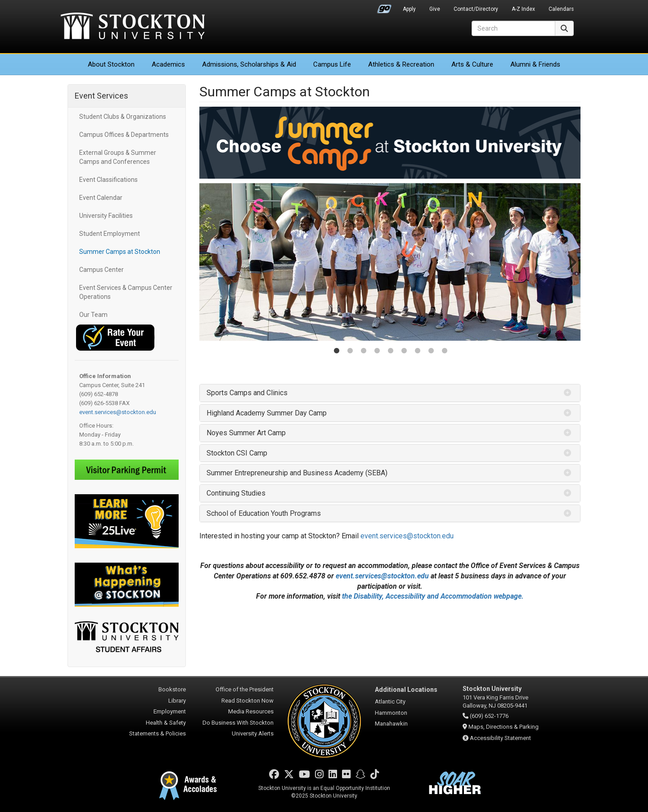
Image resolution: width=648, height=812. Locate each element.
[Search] (513, 28)
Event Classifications (108, 180)
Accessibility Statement (500, 738)
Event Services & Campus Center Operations (126, 292)
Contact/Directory (476, 9)
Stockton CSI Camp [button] (237, 453)
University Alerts (253, 733)
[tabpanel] (390, 262)
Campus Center (101, 270)
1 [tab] (337, 352)
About (111, 64)
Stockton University (133, 27)
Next (571, 262)
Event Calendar (101, 198)
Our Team (93, 315)
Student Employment (110, 234)
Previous (209, 262)
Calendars (561, 9)
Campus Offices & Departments (124, 135)
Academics (168, 64)
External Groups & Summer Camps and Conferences (118, 157)
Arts (472, 64)
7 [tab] (418, 352)
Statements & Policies (157, 733)
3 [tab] (364, 352)
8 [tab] (431, 352)
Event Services (101, 96)
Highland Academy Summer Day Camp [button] (267, 413)
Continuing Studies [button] (236, 493)
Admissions (249, 64)
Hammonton (391, 713)
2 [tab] (350, 352)
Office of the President (245, 689)
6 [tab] (404, 352)
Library (177, 701)
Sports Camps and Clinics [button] (247, 393)
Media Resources (251, 711)
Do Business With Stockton (238, 723)
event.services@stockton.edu (118, 412)
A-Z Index (523, 9)
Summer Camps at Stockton (120, 252)
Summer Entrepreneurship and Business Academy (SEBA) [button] (297, 473)
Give (435, 9)
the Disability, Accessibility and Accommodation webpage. (433, 596)
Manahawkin (391, 724)
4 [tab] (377, 352)
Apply (409, 9)
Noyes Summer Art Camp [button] (246, 433)
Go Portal (384, 7)
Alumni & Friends (535, 64)
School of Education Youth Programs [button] (264, 513)
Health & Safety (166, 723)
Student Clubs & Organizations (123, 117)
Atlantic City (390, 701)
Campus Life (332, 64)
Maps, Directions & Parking (504, 727)
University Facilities (106, 216)
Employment (170, 711)
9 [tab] (445, 352)
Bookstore (172, 689)
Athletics (401, 64)
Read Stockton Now (247, 701)
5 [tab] (391, 352)
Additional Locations (406, 690)
